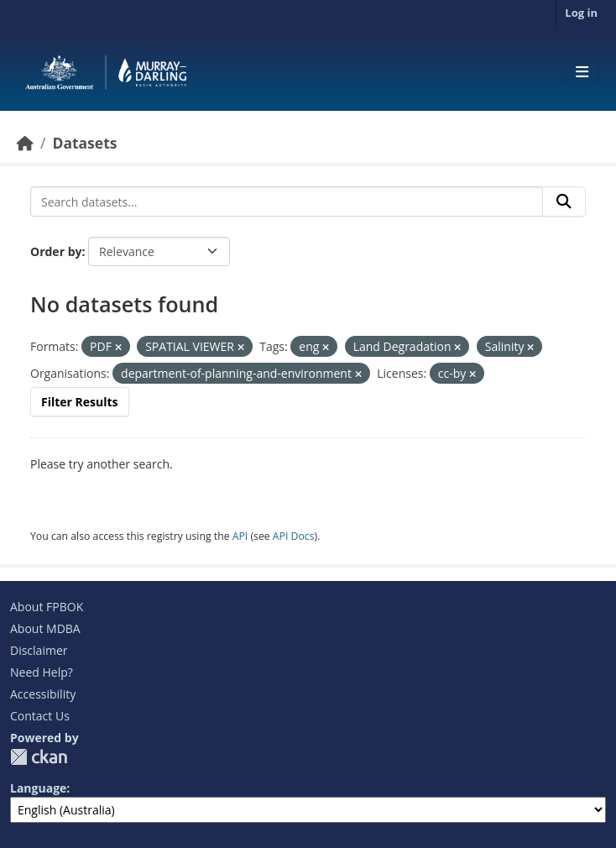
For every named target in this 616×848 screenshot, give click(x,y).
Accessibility (43, 694)
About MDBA (45, 628)
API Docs (294, 536)
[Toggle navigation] (582, 72)
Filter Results (80, 402)
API (240, 536)
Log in (581, 13)
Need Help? (42, 672)
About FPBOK (47, 607)
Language (38, 788)
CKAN (39, 757)
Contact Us (40, 716)
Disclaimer (39, 650)
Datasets (84, 143)
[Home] (25, 143)
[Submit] (564, 202)
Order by (56, 251)
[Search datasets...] (287, 202)
